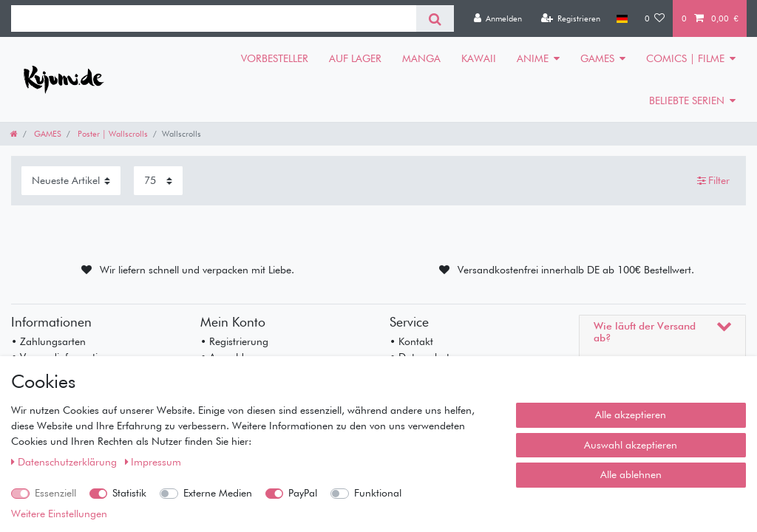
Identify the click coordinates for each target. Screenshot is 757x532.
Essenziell (55, 493)
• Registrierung (234, 341)
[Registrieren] (570, 18)
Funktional (378, 493)
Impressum (153, 462)
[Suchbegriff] (214, 18)
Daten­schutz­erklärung (65, 462)
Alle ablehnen (631, 474)
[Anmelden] (498, 18)
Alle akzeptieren (631, 415)
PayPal (303, 493)
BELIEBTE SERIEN (687, 100)
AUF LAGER (355, 58)
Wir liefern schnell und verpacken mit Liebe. (197, 270)
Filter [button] (714, 181)
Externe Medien (218, 493)
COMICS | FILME (685, 58)
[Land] (622, 18)
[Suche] (435, 18)
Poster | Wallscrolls (112, 134)
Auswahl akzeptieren (631, 445)
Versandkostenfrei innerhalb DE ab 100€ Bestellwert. (576, 270)
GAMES (597, 58)
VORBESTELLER (275, 58)
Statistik (129, 493)
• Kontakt (411, 341)
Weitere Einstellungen (59, 514)
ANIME (533, 58)
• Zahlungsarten (48, 341)
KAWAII (479, 58)
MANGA (421, 58)
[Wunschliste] (655, 18)
